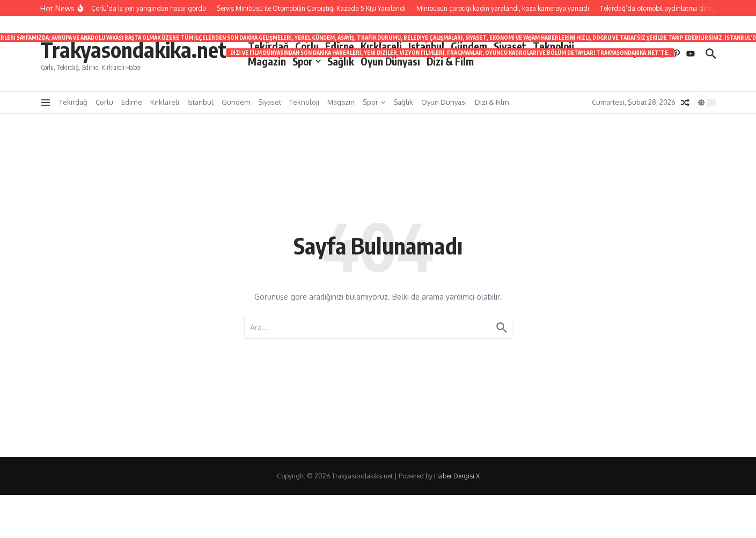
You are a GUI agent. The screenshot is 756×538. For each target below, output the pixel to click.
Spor (307, 61)
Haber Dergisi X (457, 476)
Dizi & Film (450, 61)
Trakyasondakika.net (133, 49)
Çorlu (307, 46)
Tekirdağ (268, 46)
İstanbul (426, 46)
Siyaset (510, 46)
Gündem (469, 46)
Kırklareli (381, 46)
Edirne (340, 46)
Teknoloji (553, 46)
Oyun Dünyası (390, 61)
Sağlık (341, 61)
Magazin (267, 61)
